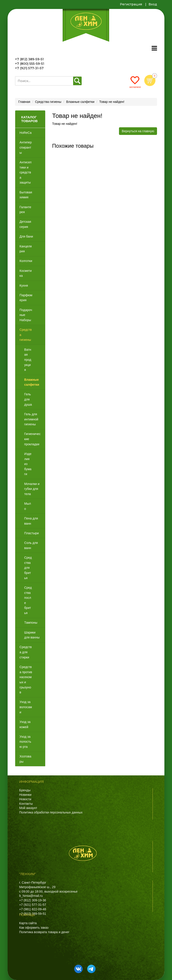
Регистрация (131, 4)
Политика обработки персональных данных (51, 812)
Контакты (26, 804)
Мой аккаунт (28, 808)
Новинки (25, 795)
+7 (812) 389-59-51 (29, 59)
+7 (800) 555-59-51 (30, 64)
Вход (153, 4)
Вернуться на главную (138, 131)
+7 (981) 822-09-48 (33, 909)
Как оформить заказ (34, 928)
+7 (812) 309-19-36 (33, 900)
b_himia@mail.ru (31, 896)
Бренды (25, 790)
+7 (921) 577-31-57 (29, 68)
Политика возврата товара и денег (44, 932)
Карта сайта (28, 923)
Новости (25, 799)
